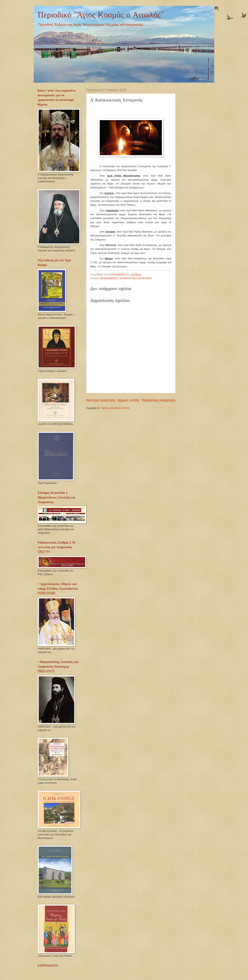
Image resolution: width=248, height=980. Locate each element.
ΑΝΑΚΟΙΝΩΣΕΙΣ (109, 278)
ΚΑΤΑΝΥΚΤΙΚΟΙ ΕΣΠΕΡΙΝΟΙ (135, 278)
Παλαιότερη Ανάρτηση (158, 400)
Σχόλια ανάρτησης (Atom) (115, 408)
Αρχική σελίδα (128, 400)
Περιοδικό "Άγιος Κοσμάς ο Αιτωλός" (101, 15)
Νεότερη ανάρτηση (101, 400)
